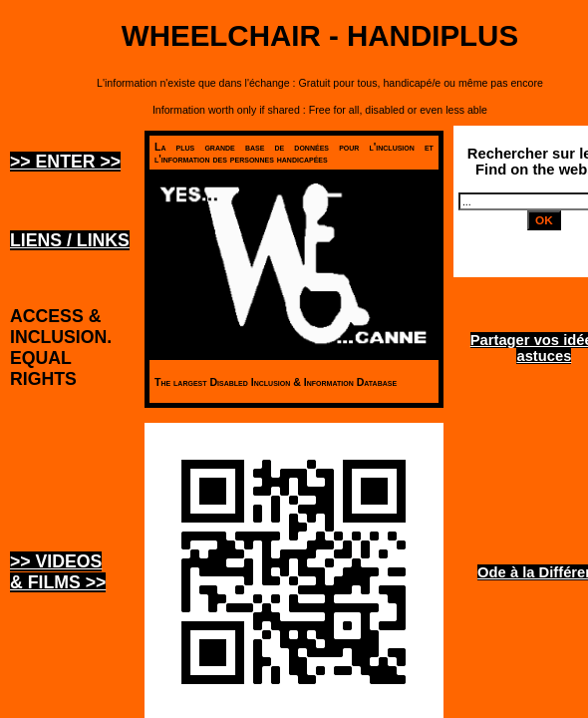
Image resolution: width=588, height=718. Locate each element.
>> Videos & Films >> (58, 572)
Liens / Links (70, 240)
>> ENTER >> (65, 162)
